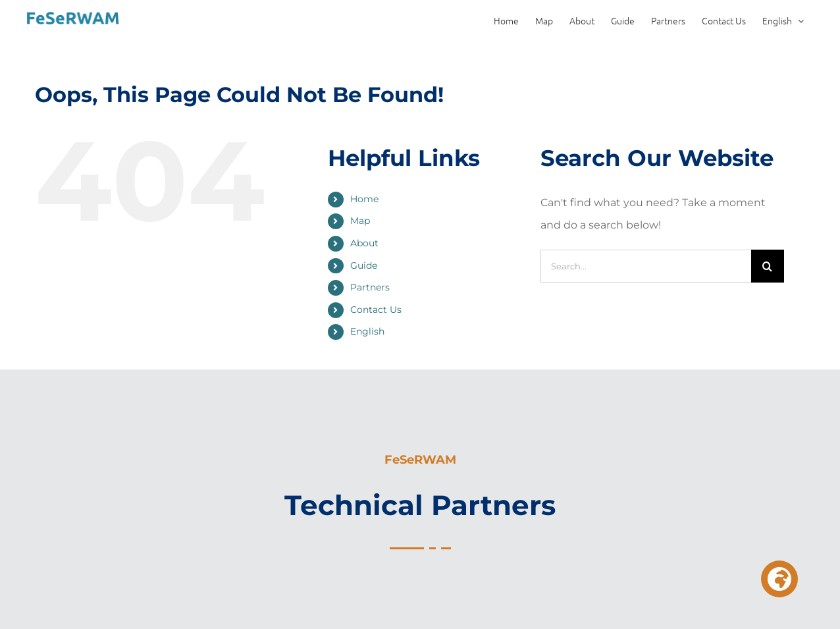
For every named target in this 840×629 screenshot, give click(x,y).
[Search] (768, 266)
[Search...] (646, 266)
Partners (370, 287)
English (367, 331)
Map (360, 221)
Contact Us (376, 310)
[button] (779, 579)
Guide (364, 265)
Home (364, 199)
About (364, 243)
